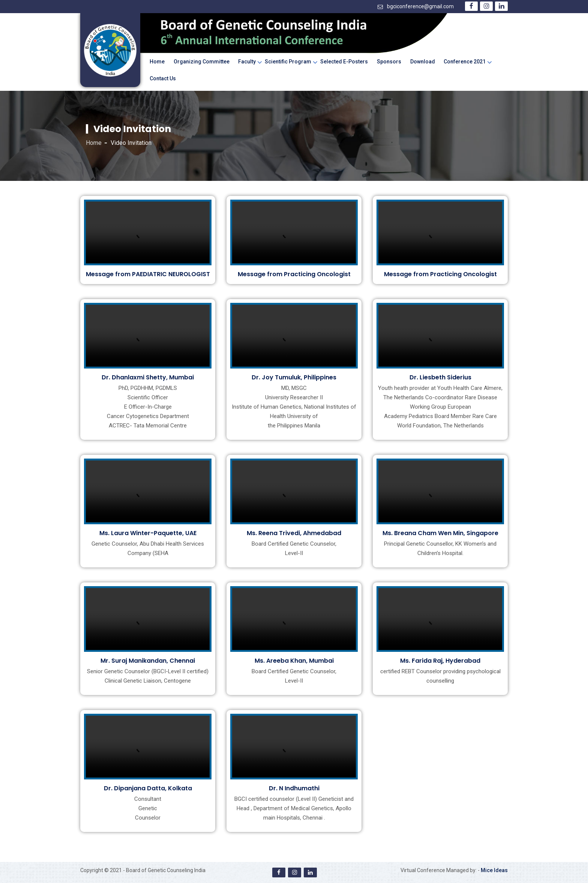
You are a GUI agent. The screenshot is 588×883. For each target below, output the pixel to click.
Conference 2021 (465, 62)
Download (423, 62)
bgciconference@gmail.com (420, 6)
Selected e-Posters (344, 62)
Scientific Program (288, 62)
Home (157, 62)
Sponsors (389, 62)
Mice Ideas (494, 870)
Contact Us (163, 78)
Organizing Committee (202, 62)
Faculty (247, 62)
